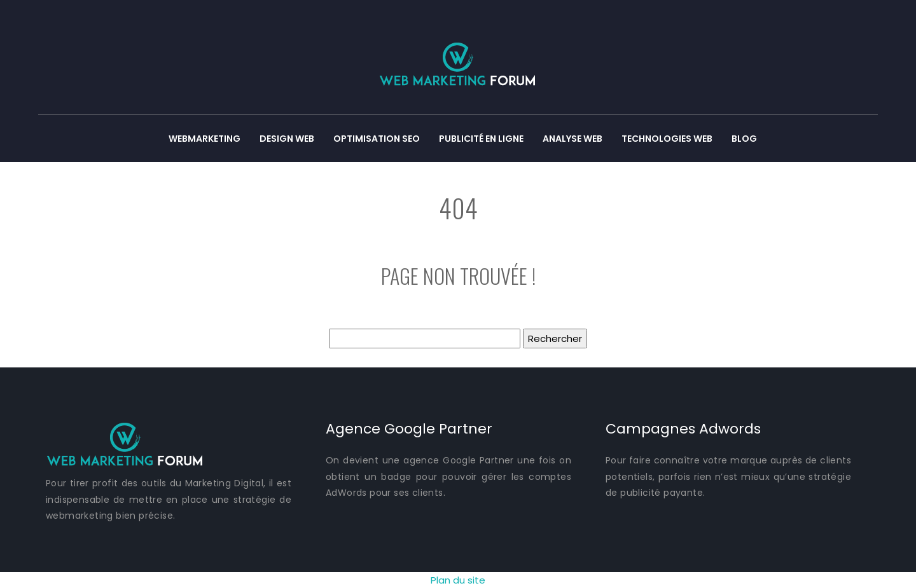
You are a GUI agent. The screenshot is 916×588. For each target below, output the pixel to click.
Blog (744, 139)
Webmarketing (205, 139)
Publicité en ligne (481, 139)
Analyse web (572, 139)
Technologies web (667, 139)
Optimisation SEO (377, 139)
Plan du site (458, 580)
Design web (287, 139)
